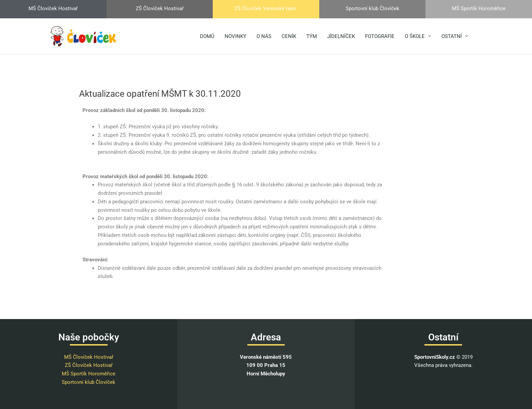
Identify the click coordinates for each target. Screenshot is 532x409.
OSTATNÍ (452, 36)
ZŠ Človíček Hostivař (89, 365)
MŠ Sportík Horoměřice (89, 374)
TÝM (312, 36)
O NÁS (264, 36)
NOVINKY (235, 36)
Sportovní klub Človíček (89, 382)
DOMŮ (207, 36)
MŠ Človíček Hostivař (89, 357)
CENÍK (289, 36)
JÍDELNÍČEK (341, 36)
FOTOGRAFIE (380, 36)
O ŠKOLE (415, 36)
